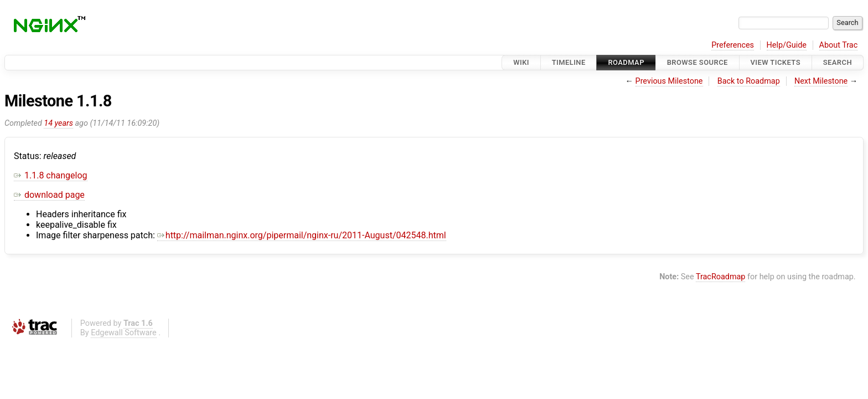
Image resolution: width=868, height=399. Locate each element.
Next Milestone (821, 81)
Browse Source (697, 62)
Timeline (569, 62)
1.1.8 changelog (51, 175)
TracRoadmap (721, 277)
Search (838, 62)
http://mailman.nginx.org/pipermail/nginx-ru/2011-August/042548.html (302, 235)
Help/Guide (787, 45)
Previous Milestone (669, 81)
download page (49, 195)
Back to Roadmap (749, 81)
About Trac (839, 45)
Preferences (733, 45)
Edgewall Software (124, 333)
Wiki (521, 62)
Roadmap (626, 62)
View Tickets (776, 62)
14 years (58, 123)
